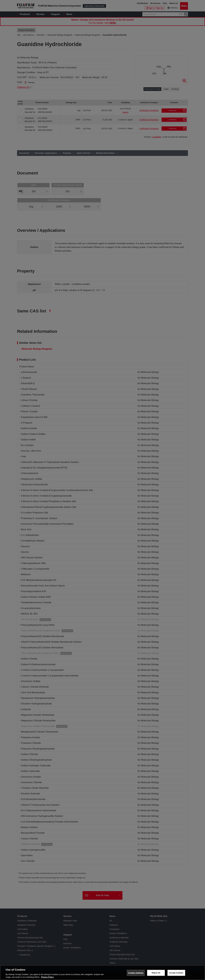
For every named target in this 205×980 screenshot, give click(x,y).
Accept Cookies (176, 973)
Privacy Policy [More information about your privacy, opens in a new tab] (47, 977)
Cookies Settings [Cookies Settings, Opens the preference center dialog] (136, 973)
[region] (102, 973)
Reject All (156, 973)
